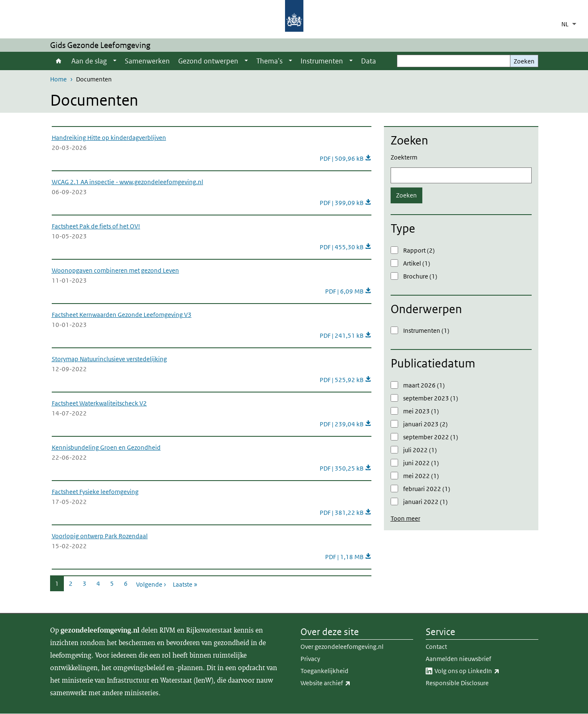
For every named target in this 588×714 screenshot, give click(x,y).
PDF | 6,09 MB (348, 291)
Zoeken (524, 61)
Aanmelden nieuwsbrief (458, 659)
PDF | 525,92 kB (346, 380)
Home (59, 61)
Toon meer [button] (405, 518)
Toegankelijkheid (324, 671)
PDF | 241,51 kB (346, 335)
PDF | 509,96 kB (346, 158)
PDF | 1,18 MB (348, 557)
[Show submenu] (115, 61)
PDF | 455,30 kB (346, 247)
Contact (436, 647)
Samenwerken (147, 61)
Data (368, 61)
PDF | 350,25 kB (346, 468)
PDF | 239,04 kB (346, 424)
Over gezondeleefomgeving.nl (342, 647)
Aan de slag (89, 61)
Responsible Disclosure (457, 683)
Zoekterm (404, 157)
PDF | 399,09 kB (346, 203)
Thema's (269, 61)
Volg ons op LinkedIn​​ (485, 671)
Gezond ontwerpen (208, 61)
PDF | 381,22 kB (346, 513)
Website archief (344, 683)
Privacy (310, 659)
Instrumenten (322, 61)
